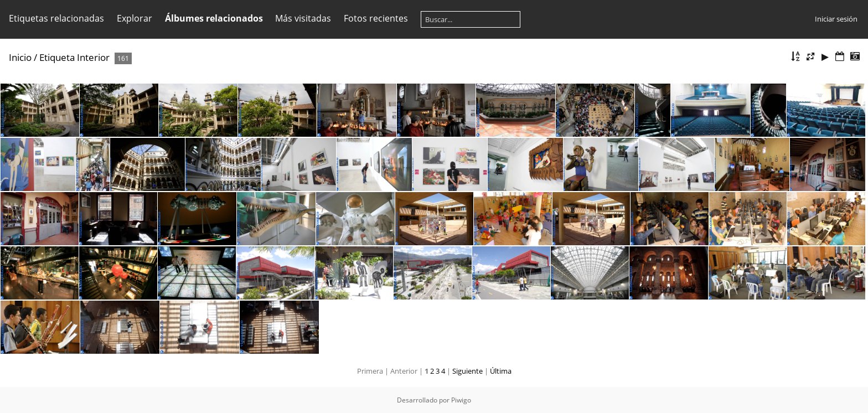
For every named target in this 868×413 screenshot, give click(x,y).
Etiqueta (57, 57)
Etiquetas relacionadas (56, 18)
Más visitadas (303, 18)
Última (501, 371)
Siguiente (467, 371)
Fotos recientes (376, 18)
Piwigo (461, 400)
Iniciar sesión (836, 19)
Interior (93, 57)
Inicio (20, 57)
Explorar (135, 18)
